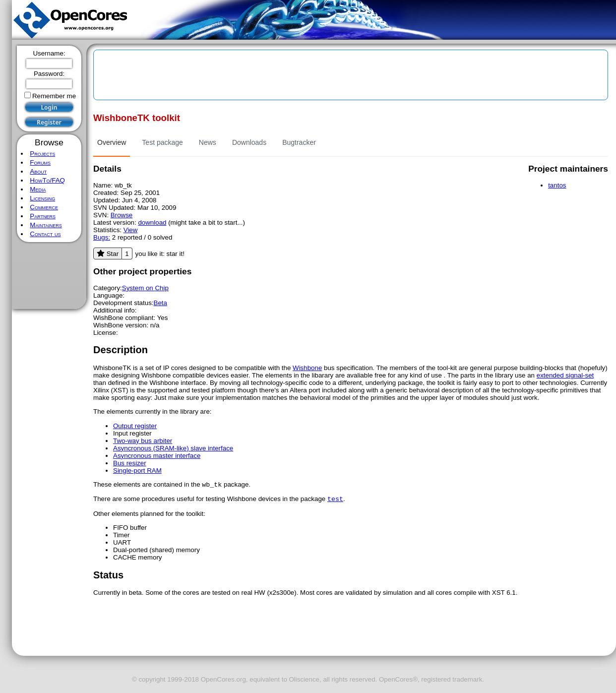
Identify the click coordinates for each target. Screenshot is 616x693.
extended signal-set (565, 375)
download (152, 222)
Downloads (249, 142)
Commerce (44, 207)
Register (49, 122)
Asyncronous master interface (157, 456)
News (208, 142)
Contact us (45, 234)
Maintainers (46, 225)
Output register (135, 426)
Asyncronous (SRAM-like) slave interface (173, 448)
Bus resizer (130, 463)
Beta (160, 303)
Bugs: (102, 237)
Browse (122, 215)
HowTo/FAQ (47, 180)
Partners (43, 216)
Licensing (42, 198)
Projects (42, 154)
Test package (162, 142)
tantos (557, 185)
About (38, 171)
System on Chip (145, 288)
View (131, 230)
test (335, 501)
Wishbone (307, 368)
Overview (112, 142)
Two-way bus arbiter (143, 441)
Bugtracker (299, 142)
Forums (40, 162)
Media (38, 189)
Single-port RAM (137, 471)
